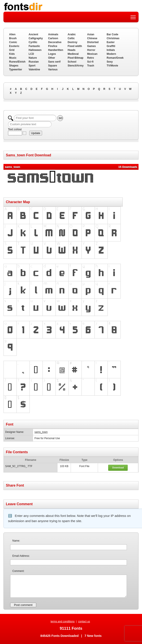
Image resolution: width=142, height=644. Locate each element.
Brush (13, 38)
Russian (34, 62)
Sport (32, 66)
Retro (91, 58)
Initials (111, 50)
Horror (91, 50)
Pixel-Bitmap (76, 58)
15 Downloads (128, 167)
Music (13, 58)
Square (53, 66)
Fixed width (75, 46)
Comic (13, 42)
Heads (72, 50)
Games (91, 46)
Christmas (113, 38)
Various (53, 70)
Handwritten (56, 50)
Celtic (71, 38)
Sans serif (54, 62)
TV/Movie (112, 66)
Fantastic (34, 46)
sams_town (41, 432)
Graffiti (111, 46)
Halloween (35, 50)
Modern (111, 54)
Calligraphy (36, 38)
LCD (31, 54)
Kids (12, 54)
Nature (33, 58)
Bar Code (112, 34)
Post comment (23, 605)
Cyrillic (33, 42)
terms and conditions (63, 621)
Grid (12, 50)
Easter (111, 42)
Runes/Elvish (17, 62)
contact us (84, 621)
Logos (52, 54)
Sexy (110, 62)
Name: (16, 541)
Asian (91, 34)
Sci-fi (90, 62)
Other (52, 58)
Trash (91, 66)
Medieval (73, 54)
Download (118, 468)
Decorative (55, 42)
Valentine (34, 70)
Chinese (92, 38)
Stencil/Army (76, 66)
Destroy (73, 42)
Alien (12, 34)
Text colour (15, 129)
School (72, 62)
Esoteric (14, 46)
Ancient (33, 34)
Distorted (93, 42)
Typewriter (16, 70)
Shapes (14, 66)
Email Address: (21, 556)
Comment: (18, 571)
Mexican (92, 54)
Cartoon (53, 38)
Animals (53, 34)
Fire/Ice (53, 46)
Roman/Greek (115, 58)
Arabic (72, 34)
